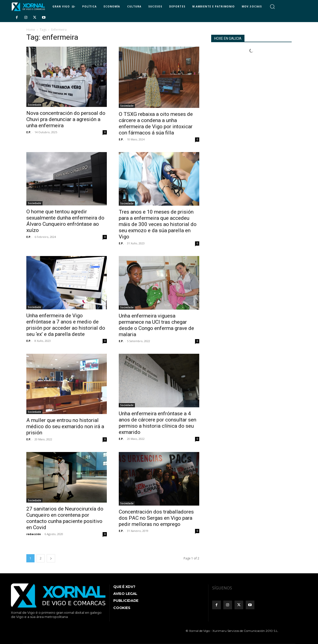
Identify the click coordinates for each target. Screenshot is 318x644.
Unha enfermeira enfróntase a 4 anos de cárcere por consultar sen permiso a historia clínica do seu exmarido (158, 423)
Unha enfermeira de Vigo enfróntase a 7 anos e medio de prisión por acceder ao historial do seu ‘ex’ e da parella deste (66, 325)
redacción (34, 534)
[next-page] (51, 558)
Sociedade (34, 105)
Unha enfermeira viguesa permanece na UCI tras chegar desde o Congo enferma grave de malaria (156, 325)
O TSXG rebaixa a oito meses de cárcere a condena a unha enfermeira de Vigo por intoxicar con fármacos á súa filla (156, 123)
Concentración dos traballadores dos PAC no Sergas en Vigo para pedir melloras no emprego (156, 518)
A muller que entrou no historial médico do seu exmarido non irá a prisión (65, 426)
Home (31, 30)
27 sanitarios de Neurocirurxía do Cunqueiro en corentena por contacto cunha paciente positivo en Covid (65, 518)
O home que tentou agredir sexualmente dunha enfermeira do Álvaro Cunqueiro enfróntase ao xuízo (65, 221)
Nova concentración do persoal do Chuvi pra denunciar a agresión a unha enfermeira (66, 119)
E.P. (29, 132)
